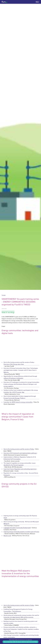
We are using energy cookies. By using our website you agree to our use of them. (21, 642)
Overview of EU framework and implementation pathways (20, 453)
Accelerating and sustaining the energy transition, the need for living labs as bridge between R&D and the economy (21, 616)
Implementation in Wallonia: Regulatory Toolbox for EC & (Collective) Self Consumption (20, 458)
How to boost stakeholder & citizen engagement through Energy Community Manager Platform (20, 397)
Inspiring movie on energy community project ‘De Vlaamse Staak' (20, 517)
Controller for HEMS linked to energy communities (18, 402)
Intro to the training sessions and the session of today (19, 449)
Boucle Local (7, 536)
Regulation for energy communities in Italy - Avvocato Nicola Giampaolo (21, 474)
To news (4, 295)
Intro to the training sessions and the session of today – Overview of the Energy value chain (19, 363)
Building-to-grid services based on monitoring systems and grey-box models (20, 622)
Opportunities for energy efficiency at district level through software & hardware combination (20, 377)
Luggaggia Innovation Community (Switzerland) (17, 528)
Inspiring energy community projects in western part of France (21, 532)
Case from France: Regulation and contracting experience (20, 469)
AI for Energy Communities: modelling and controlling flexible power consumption (21, 636)
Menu (37, 2)
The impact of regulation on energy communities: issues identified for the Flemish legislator (20, 464)
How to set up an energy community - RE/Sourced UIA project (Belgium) (21, 523)
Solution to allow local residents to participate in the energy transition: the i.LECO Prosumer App (21, 391)
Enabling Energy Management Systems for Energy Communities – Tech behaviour (18, 610)
